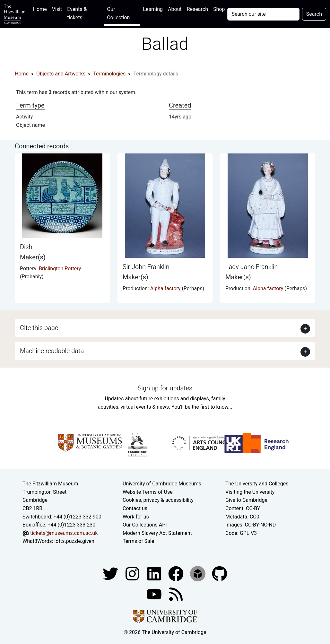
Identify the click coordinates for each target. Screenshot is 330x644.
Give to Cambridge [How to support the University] (246, 500)
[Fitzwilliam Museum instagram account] (133, 573)
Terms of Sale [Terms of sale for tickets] (138, 541)
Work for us (136, 517)
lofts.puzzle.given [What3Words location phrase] (74, 541)
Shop (219, 9)
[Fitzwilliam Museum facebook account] (155, 573)
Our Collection (118, 13)
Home (41, 9)
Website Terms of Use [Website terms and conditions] (148, 492)
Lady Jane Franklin (252, 267)
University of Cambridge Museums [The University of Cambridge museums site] (162, 484)
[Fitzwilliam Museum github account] (220, 573)
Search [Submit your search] (314, 14)
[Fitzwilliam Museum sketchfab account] (198, 573)
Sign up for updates (165, 388)
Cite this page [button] (39, 328)
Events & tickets (77, 13)
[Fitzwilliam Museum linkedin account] (177, 573)
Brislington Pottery (60, 269)
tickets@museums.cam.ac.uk (64, 533)
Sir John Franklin (146, 267)
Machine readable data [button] (52, 351)
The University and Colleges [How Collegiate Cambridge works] (257, 484)
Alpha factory (166, 288)
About (175, 9)
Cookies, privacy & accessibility (158, 500)
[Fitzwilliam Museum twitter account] (111, 573)
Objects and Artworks (61, 74)
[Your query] (263, 14)
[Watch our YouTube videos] (155, 594)
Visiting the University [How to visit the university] (250, 492)
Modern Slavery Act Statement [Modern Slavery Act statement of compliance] (157, 533)
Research (197, 9)
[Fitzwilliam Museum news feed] (176, 594)
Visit (57, 9)
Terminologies (109, 74)
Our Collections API (145, 525)
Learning (153, 9)
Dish (26, 247)
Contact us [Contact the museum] (135, 508)
